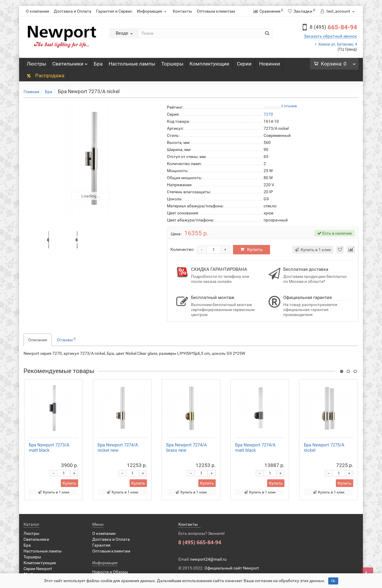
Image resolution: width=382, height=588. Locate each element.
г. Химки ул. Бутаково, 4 (336, 44)
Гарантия (101, 545)
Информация (153, 11)
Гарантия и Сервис (114, 11)
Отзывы (66, 340)
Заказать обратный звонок (330, 36)
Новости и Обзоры (110, 572)
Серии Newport (38, 569)
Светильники (70, 62)
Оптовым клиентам (216, 11)
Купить (252, 250)
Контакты (182, 11)
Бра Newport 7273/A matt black (49, 448)
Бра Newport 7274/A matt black (255, 448)
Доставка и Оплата (73, 11)
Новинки (270, 64)
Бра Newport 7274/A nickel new (118, 448)
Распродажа (45, 75)
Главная (31, 92)
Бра (98, 64)
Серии (244, 64)
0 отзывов (289, 106)
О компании (37, 11)
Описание (38, 340)
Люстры (36, 64)
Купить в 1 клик (54, 492)
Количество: (182, 249)
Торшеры (172, 64)
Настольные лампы (132, 64)
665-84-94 (333, 27)
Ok (333, 581)
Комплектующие (209, 64)
